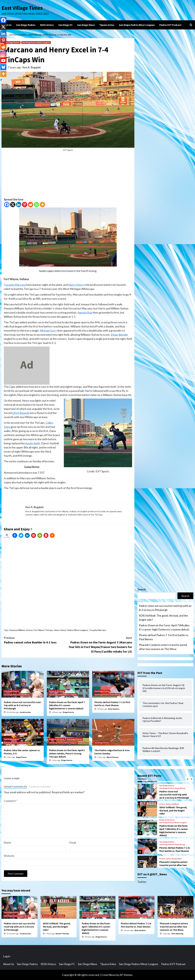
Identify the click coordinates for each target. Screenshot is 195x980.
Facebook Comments (40, 787)
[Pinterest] (25, 205)
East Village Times (22, 8)
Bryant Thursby (62, 934)
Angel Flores (21, 757)
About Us (7, 25)
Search (142, 589)
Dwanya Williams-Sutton (21, 630)
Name (7, 843)
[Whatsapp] (36, 205)
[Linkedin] (19, 205)
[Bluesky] (3, 67)
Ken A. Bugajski (32, 67)
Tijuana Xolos (107, 25)
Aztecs (162, 804)
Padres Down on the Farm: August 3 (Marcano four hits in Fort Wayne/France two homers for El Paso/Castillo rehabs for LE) (100, 644)
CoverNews (109, 975)
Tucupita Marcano (15, 285)
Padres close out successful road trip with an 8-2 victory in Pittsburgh (22, 705)
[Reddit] (31, 205)
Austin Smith (33, 443)
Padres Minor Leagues (77, 630)
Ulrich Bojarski (21, 413)
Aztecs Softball (172, 804)
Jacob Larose (25, 712)
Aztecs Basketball (174, 859)
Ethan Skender (119, 335)
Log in (7, 956)
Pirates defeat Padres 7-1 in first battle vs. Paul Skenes (112, 704)
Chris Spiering (177, 934)
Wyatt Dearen (113, 757)
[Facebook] (7, 205)
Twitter (142, 882)
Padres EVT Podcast (170, 25)
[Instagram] (3, 54)
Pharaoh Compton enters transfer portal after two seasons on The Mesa (163, 647)
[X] (13, 205)
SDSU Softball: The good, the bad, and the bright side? (163, 618)
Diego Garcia (68, 712)
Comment (11, 801)
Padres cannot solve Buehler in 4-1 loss (36, 640)
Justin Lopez (46, 271)
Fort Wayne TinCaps (43, 630)
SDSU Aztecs (47, 25)
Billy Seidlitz (114, 709)
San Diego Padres (26, 25)
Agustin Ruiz (85, 312)
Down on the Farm (57, 691)
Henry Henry (76, 285)
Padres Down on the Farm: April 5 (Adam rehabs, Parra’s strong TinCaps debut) (67, 753)
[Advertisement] (68, 176)
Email (73, 843)
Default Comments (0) (15, 787)
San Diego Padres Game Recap (17, 695)
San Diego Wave (86, 25)
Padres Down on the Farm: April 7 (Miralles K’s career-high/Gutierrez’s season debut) (67, 705)
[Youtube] (3, 60)
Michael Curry (48, 330)
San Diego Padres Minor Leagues (137, 25)
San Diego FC (66, 25)
